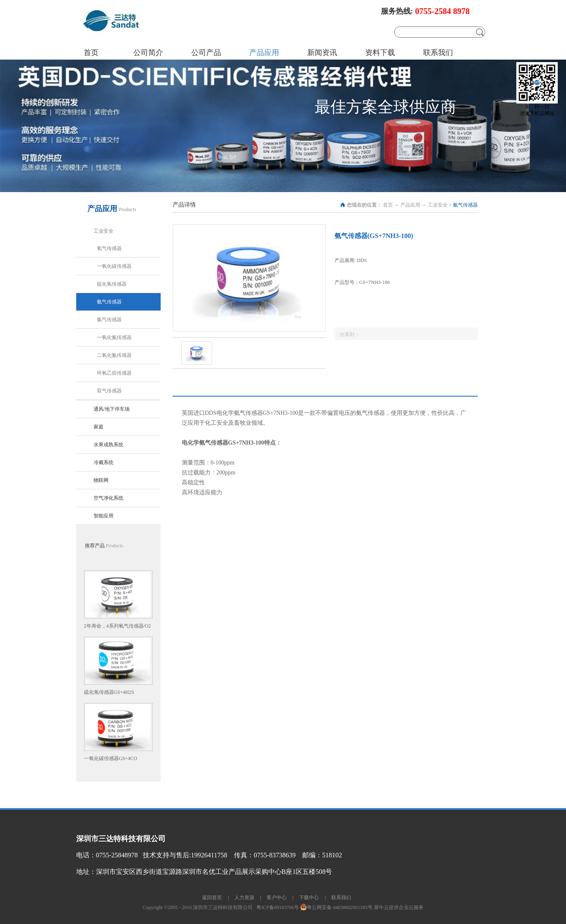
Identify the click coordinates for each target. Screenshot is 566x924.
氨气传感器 (465, 205)
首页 (91, 53)
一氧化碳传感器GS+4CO (111, 758)
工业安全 (438, 205)
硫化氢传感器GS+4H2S (109, 692)
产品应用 (410, 205)
